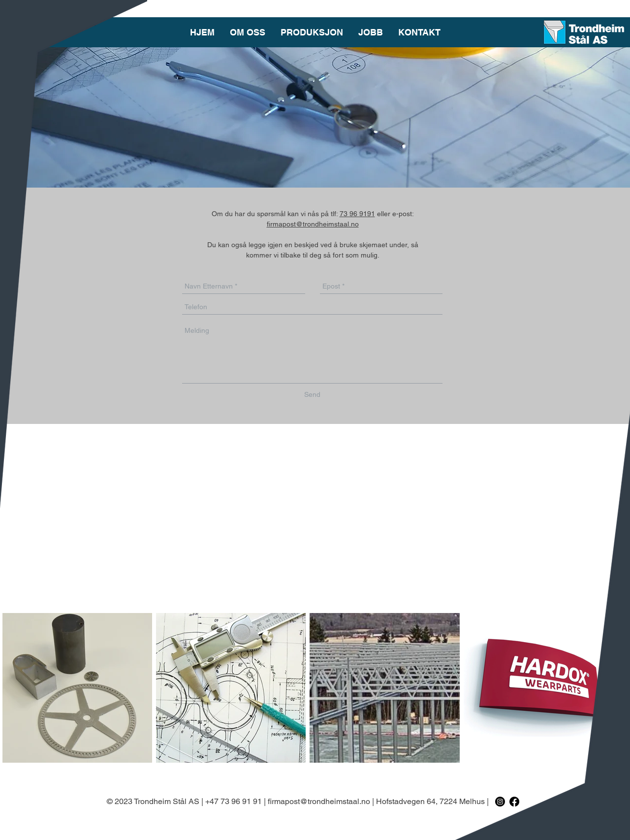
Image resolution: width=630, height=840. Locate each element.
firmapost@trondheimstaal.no (313, 224)
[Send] (312, 395)
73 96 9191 (357, 214)
